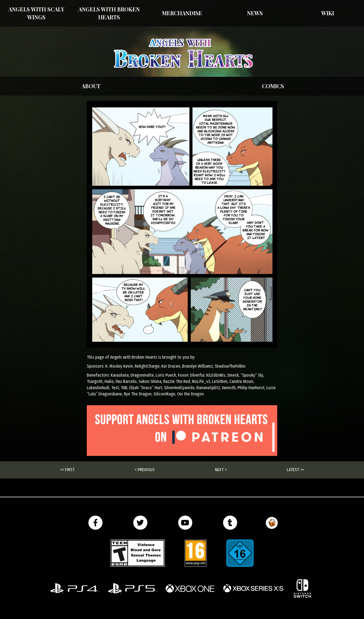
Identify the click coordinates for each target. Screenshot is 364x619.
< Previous (145, 470)
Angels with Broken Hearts (109, 13)
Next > (221, 470)
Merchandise (182, 13)
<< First (67, 470)
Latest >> (295, 470)
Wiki (328, 13)
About (91, 86)
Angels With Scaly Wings (36, 13)
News (255, 13)
